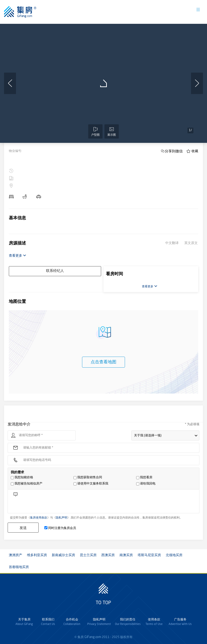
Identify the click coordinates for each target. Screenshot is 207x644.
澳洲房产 (16, 555)
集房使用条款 (39, 518)
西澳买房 (108, 555)
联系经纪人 (55, 271)
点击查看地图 (103, 362)
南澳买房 (126, 555)
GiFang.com (93, 637)
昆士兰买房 (88, 555)
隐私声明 (62, 518)
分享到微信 (174, 151)
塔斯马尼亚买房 (149, 555)
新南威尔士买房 (63, 555)
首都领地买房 (19, 567)
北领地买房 (174, 555)
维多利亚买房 (37, 555)
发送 (23, 528)
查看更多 (18, 256)
